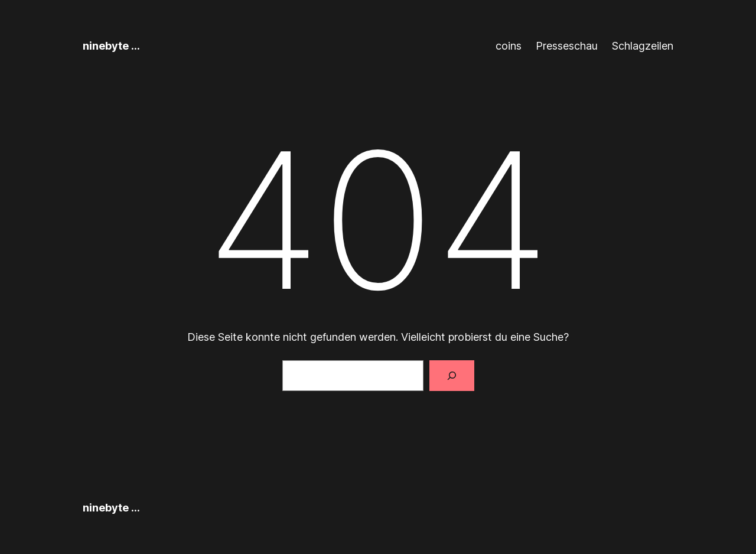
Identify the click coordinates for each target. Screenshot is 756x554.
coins (509, 46)
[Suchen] (452, 376)
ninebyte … (111, 46)
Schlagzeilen (643, 46)
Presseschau (567, 46)
